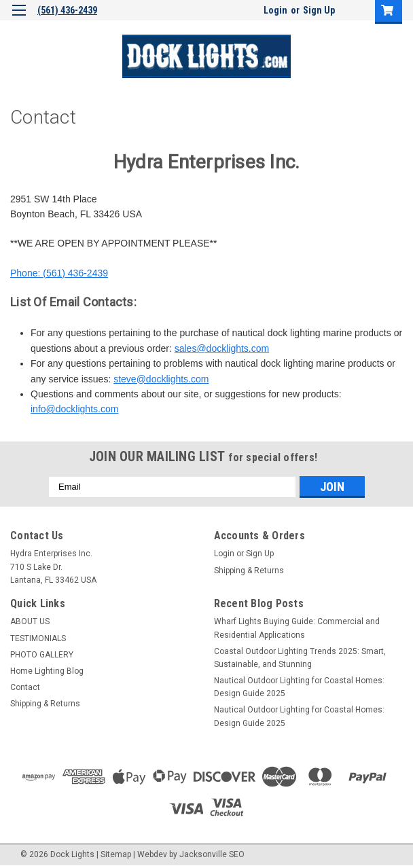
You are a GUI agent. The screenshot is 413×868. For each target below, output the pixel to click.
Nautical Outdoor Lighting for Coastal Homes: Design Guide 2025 (299, 687)
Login (275, 10)
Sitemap (116, 854)
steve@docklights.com (161, 379)
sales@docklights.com (222, 348)
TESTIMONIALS (38, 638)
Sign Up (319, 10)
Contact (25, 687)
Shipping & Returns (249, 571)
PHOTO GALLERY (42, 655)
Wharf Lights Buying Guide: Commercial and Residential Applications (297, 628)
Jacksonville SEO (212, 854)
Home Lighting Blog (47, 671)
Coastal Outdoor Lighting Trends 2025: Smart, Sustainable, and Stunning (300, 658)
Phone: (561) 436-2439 (59, 273)
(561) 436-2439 (67, 10)
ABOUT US (30, 621)
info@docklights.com (74, 409)
